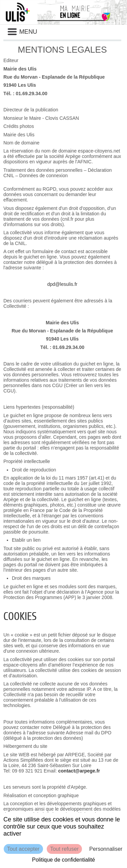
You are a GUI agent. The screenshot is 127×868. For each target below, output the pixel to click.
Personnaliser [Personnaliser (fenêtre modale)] (106, 849)
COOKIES (20, 616)
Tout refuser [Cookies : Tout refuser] (64, 849)
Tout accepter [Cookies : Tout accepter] (23, 849)
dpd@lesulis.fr (62, 284)
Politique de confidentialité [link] (64, 860)
